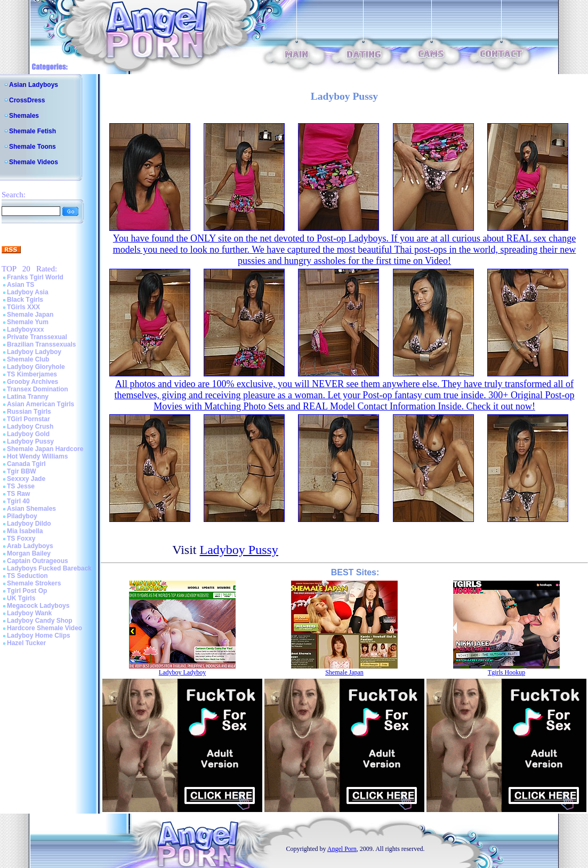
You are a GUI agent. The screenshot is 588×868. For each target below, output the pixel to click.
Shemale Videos (34, 162)
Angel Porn (342, 849)
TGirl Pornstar (29, 419)
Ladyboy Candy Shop (40, 621)
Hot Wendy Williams (37, 456)
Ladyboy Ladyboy (34, 352)
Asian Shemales (31, 509)
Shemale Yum (28, 322)
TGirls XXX (23, 307)
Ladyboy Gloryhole (36, 367)
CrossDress (27, 100)
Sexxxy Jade (26, 479)
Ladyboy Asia (28, 292)
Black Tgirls (25, 300)
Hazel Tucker (26, 643)
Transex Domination (38, 389)
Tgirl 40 (18, 501)
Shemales (24, 116)
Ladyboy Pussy (30, 441)
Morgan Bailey (29, 553)
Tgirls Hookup (506, 672)
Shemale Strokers (34, 583)
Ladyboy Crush (30, 427)
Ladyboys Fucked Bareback (49, 568)
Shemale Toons (33, 147)
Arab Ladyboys (30, 546)
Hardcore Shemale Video (45, 628)
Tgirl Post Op (27, 591)
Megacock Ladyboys (38, 606)
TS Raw (18, 494)
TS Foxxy (21, 539)
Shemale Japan (30, 315)
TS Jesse (21, 486)
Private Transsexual (37, 337)
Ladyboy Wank (29, 613)
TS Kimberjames (32, 374)
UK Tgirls (21, 598)
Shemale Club (28, 359)
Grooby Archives (33, 382)
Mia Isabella (25, 531)
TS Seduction (27, 576)
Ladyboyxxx (25, 329)
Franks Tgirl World (35, 277)
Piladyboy (22, 516)
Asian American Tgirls (41, 404)
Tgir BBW (22, 471)
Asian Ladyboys (34, 85)
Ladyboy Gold (28, 434)
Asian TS (21, 285)
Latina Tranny (28, 397)
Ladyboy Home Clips (39, 636)
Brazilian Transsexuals (41, 344)
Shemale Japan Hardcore (45, 449)
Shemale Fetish (33, 131)
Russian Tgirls (29, 412)
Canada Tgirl (26, 464)
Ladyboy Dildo (29, 524)
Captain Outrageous (38, 561)
